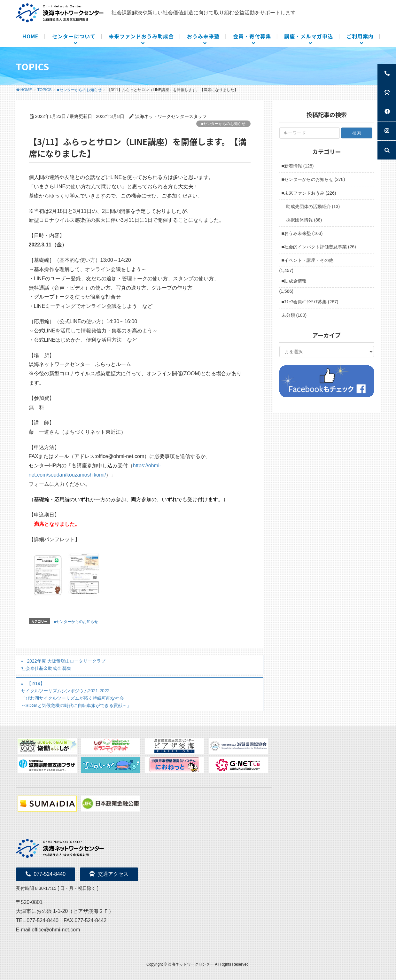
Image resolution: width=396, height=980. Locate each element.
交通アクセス (109, 874)
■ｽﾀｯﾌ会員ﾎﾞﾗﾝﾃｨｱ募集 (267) (310, 302)
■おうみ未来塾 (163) (302, 233)
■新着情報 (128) (298, 166)
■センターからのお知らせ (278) (313, 179)
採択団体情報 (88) (304, 220)
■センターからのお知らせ (223, 124)
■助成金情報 (294, 281)
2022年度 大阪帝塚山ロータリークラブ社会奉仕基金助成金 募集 (63, 665)
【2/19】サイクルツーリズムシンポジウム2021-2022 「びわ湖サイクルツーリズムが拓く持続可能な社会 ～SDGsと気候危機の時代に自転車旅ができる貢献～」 (76, 694)
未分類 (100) (294, 315)
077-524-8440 (46, 874)
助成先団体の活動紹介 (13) (313, 206)
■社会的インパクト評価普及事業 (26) (319, 247)
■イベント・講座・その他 (307, 260)
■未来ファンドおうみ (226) (309, 193)
